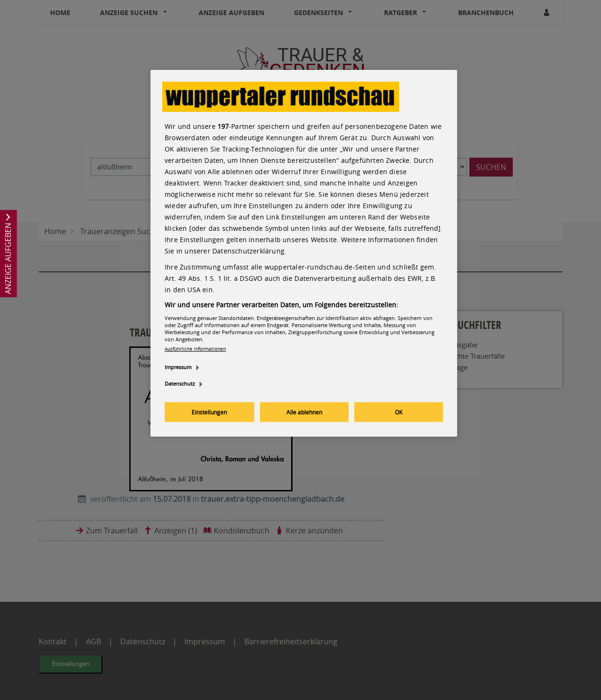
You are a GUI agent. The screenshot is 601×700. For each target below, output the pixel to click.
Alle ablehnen (304, 412)
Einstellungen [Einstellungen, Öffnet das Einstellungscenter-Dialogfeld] (209, 412)
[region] (304, 253)
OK (399, 412)
